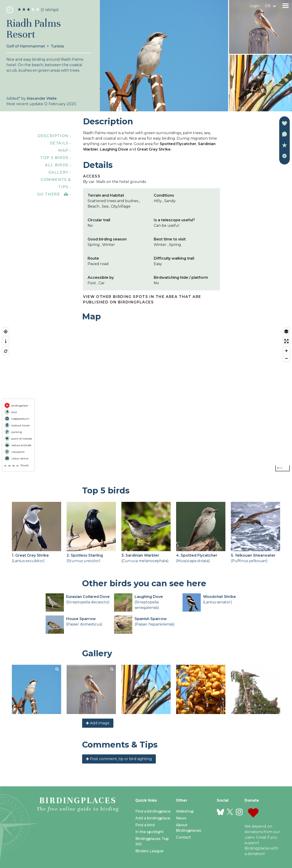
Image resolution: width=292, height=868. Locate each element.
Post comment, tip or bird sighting (119, 759)
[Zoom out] (286, 358)
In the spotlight (149, 832)
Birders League (149, 851)
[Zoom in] (286, 351)
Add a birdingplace (153, 818)
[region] (146, 399)
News (181, 818)
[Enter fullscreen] (286, 341)
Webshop (185, 811)
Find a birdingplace (153, 811)
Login (255, 6)
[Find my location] (6, 332)
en (268, 6)
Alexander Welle (42, 98)
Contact (183, 837)
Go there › (54, 194)
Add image (98, 723)
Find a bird (145, 825)
